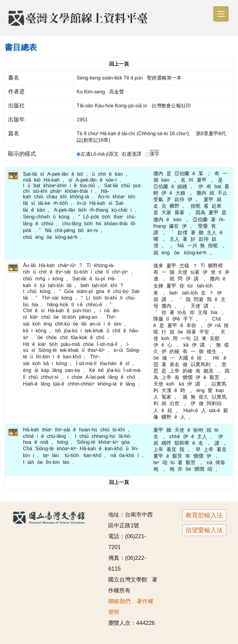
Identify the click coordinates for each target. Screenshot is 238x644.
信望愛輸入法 (204, 530)
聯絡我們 (119, 601)
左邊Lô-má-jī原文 (98, 154)
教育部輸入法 (204, 515)
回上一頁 (119, 64)
